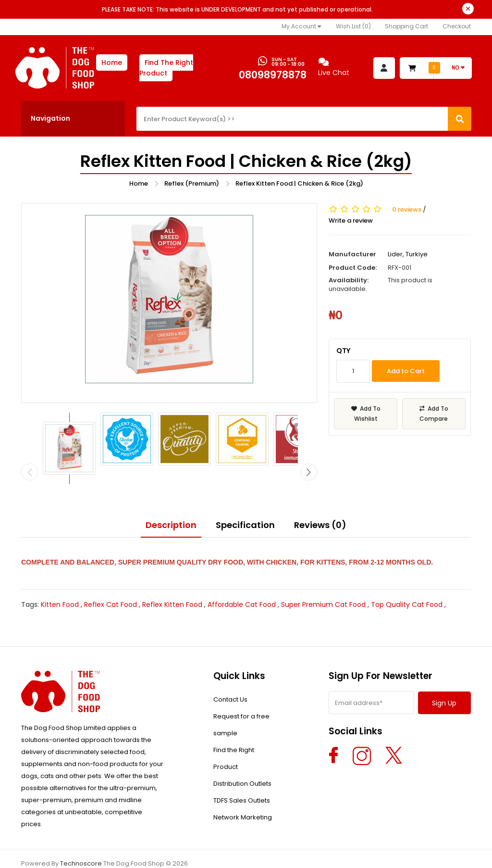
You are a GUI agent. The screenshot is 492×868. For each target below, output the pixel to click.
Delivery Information (338, 853)
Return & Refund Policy (258, 853)
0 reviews (407, 210)
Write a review (351, 221)
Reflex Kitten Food (172, 586)
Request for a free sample (241, 706)
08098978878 (273, 75)
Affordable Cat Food (242, 586)
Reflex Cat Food (111, 586)
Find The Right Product (166, 68)
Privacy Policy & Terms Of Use (163, 853)
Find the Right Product (234, 740)
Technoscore (81, 844)
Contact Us (230, 681)
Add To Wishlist (366, 414)
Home (112, 63)
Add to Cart (406, 371)
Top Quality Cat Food (407, 586)
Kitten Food (60, 586)
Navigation (50, 118)
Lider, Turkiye (408, 254)
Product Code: (353, 268)
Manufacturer (352, 254)
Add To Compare (434, 414)
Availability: (349, 280)
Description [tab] (171, 506)
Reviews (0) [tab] (320, 506)
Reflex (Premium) (192, 183)
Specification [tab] (245, 506)
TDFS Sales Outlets (242, 782)
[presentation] (30, 453)
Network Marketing (243, 799)
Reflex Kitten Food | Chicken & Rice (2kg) (299, 183)
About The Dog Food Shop (62, 853)
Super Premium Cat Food (323, 586)
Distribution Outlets (242, 765)
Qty (343, 351)
